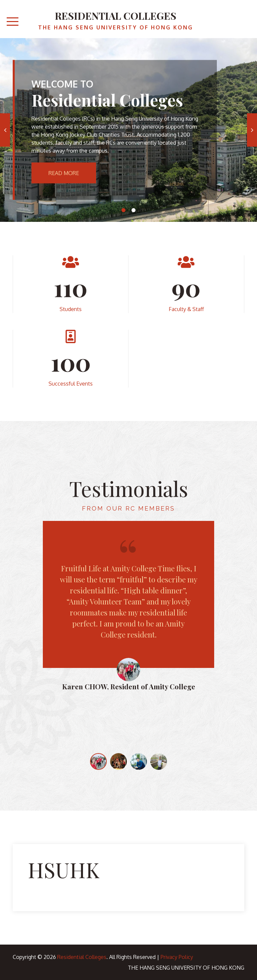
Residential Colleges (116, 16)
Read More (64, 173)
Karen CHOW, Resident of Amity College (129, 686)
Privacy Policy (177, 957)
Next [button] (252, 130)
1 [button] (123, 210)
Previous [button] (5, 130)
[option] (128, 130)
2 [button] (134, 210)
